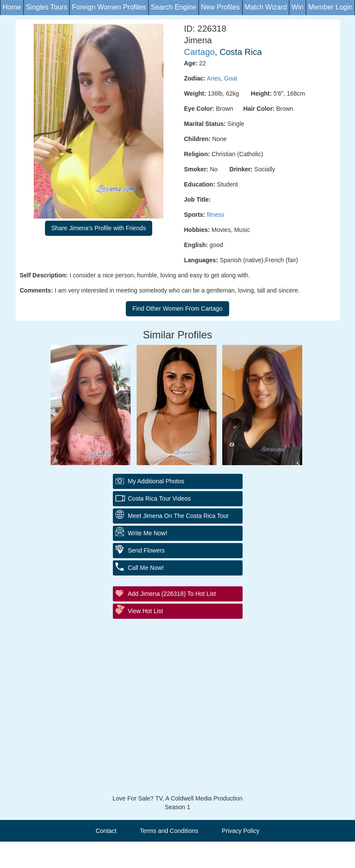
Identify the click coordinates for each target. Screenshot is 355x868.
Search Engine (174, 7)
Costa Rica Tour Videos (160, 498)
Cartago (200, 52)
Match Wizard (266, 7)
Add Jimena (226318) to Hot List (172, 594)
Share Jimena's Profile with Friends (99, 228)
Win (297, 7)
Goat (230, 78)
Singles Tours (47, 7)
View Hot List (146, 611)
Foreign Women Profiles (109, 7)
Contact (106, 831)
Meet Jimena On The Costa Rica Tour (179, 516)
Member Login (330, 7)
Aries (214, 78)
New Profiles (221, 7)
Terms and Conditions (169, 831)
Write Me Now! (148, 533)
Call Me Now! (146, 568)
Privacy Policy (241, 831)
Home (12, 7)
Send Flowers (147, 550)
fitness (215, 215)
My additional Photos (156, 481)
